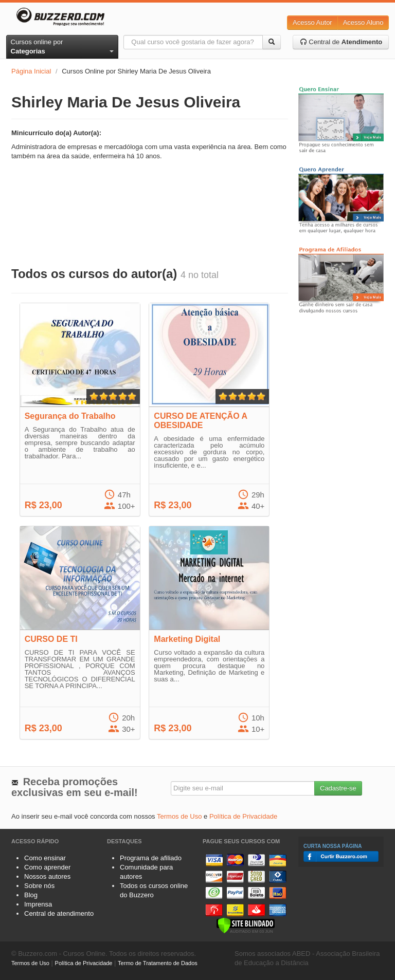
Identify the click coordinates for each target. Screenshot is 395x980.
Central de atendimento (59, 913)
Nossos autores (47, 876)
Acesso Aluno (363, 22)
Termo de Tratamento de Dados (158, 963)
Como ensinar (45, 858)
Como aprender (47, 867)
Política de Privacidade (243, 816)
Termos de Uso (179, 816)
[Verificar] (246, 925)
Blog (31, 895)
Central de (341, 42)
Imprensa (38, 904)
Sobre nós (39, 886)
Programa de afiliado (151, 858)
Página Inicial (31, 71)
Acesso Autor (312, 22)
